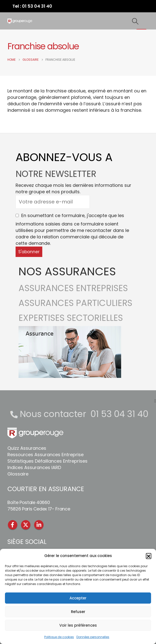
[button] (149, 556)
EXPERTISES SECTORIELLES (71, 322)
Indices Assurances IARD (34, 467)
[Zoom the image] (70, 329)
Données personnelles (93, 637)
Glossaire (18, 474)
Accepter (78, 598)
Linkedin (39, 525)
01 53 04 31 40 (119, 414)
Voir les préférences (78, 625)
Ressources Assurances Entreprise (45, 455)
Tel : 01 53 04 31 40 (32, 6)
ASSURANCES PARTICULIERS (75, 307)
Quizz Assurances (27, 448)
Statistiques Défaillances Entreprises (47, 461)
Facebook (13, 525)
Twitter (26, 525)
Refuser (78, 612)
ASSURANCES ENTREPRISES (73, 292)
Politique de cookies (59, 637)
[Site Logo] (20, 21)
